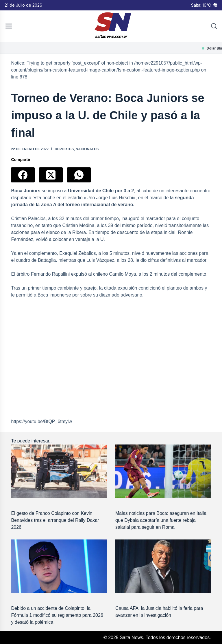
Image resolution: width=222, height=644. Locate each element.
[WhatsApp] (79, 175)
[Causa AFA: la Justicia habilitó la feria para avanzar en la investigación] (163, 566)
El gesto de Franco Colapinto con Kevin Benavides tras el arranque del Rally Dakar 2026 (55, 520)
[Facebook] (23, 175)
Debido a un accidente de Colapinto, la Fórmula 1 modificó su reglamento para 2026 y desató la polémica (57, 615)
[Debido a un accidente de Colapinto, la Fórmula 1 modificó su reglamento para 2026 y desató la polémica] (59, 566)
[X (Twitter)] (51, 175)
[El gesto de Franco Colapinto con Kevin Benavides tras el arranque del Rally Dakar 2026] (59, 471)
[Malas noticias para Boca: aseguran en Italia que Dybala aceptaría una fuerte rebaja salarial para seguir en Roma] (163, 471)
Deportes (64, 149)
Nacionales (87, 149)
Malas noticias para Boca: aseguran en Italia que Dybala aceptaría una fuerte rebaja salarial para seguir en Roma (161, 520)
